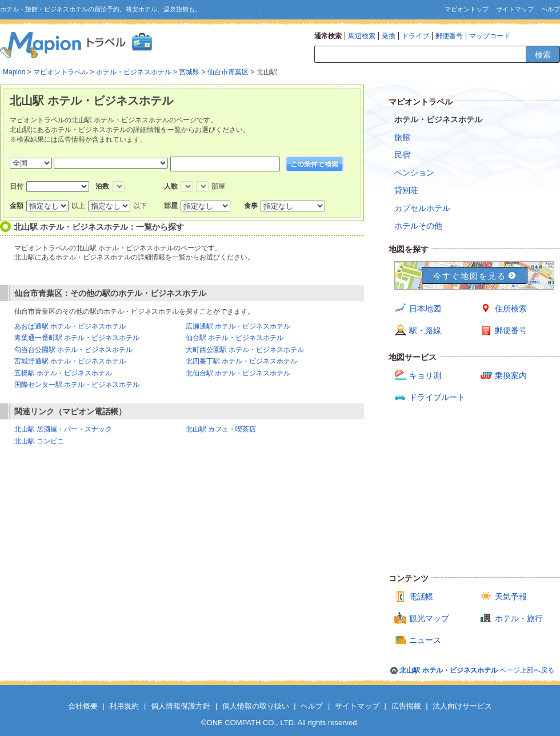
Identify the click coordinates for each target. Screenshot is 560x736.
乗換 (389, 36)
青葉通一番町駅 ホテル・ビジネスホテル (77, 338)
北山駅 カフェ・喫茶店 (221, 429)
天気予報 (511, 597)
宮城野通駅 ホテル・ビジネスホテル (70, 361)
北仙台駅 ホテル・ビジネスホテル (238, 373)
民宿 (402, 155)
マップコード (490, 36)
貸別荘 (406, 190)
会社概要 (83, 706)
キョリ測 (425, 375)
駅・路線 (425, 330)
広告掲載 (406, 706)
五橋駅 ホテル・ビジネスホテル (63, 373)
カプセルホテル (422, 208)
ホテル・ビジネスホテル (134, 72)
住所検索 (511, 309)
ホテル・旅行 (519, 618)
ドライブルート (437, 397)
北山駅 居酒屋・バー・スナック (63, 429)
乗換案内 (511, 375)
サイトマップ (515, 9)
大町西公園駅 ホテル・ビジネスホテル (245, 350)
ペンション (414, 173)
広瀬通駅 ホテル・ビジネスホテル (238, 326)
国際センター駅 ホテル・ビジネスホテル (77, 385)
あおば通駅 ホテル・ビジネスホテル (70, 326)
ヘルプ (551, 9)
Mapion (14, 72)
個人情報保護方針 (181, 706)
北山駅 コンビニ (39, 441)
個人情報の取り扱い (256, 706)
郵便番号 (449, 36)
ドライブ (415, 36)
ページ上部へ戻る (477, 670)
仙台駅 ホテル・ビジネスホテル (235, 338)
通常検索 (328, 36)
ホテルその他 (418, 226)
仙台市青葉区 (228, 72)
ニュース (425, 640)
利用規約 (124, 706)
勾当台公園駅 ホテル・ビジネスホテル (73, 350)
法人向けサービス (462, 706)
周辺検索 (362, 36)
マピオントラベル (61, 72)
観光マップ (429, 618)
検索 (543, 55)
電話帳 (421, 597)
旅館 (402, 137)
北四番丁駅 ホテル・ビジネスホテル (241, 361)
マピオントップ (467, 9)
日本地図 (425, 309)
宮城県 (189, 72)
